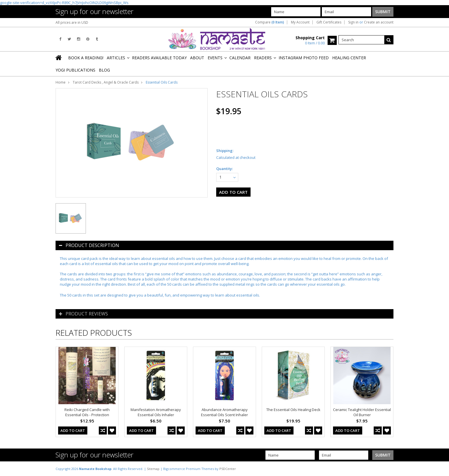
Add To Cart (73, 430)
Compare (270, 22)
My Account (300, 22)
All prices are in (72, 22)
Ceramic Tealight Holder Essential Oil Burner (362, 412)
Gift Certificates (329, 22)
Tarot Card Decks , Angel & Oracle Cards (106, 82)
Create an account (379, 22)
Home (61, 82)
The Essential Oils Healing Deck (293, 410)
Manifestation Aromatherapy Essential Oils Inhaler (156, 412)
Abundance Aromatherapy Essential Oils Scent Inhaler (224, 412)
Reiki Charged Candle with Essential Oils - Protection (87, 412)
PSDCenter (228, 469)
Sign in (353, 22)
